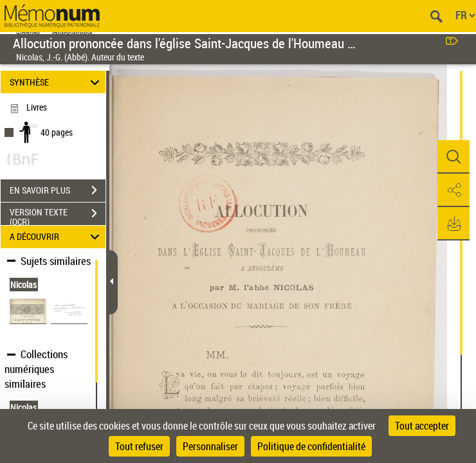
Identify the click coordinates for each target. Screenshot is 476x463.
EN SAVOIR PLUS (58, 190)
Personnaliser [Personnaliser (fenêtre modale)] (210, 446)
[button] (453, 157)
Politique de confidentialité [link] (311, 446)
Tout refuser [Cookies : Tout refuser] (139, 446)
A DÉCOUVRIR (57, 237)
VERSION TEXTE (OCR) (58, 215)
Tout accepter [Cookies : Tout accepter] (422, 426)
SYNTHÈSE (57, 82)
